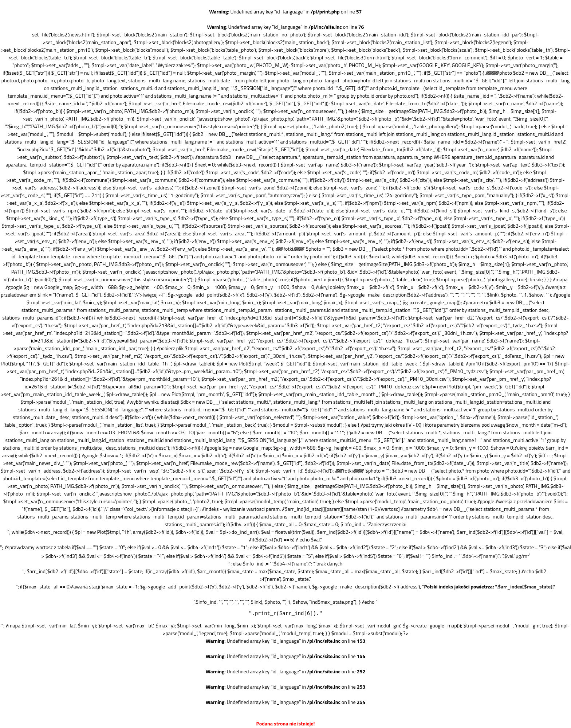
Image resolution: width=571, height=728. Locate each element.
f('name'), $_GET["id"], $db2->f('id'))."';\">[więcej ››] (109, 295)
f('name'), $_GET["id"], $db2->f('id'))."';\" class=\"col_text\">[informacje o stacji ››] (111, 509)
